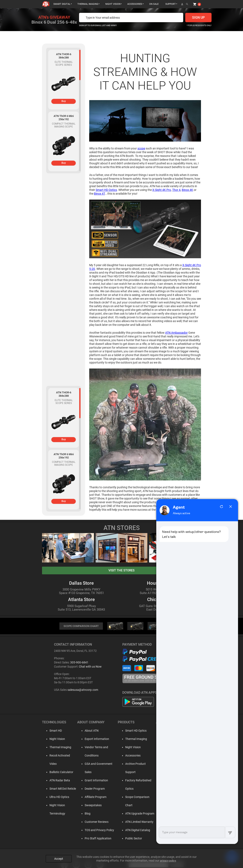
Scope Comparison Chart (138, 789)
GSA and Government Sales (99, 764)
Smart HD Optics (106, 190)
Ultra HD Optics (56, 789)
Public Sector (130, 822)
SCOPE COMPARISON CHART (81, 626)
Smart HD (52, 731)
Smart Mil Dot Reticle (59, 781)
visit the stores (121, 570)
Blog (84, 806)
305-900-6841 (79, 663)
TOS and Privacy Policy (96, 822)
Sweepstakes (89, 797)
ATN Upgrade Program (136, 797)
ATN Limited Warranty (136, 806)
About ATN (88, 731)
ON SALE (154, 4)
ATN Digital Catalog (134, 814)
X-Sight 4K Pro (162, 190)
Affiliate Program (92, 789)
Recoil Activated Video (60, 756)
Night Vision (54, 739)
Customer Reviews (93, 814)
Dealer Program (91, 781)
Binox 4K (187, 190)
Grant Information (93, 772)
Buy (64, 101)
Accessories (129, 756)
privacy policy (168, 858)
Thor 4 (176, 190)
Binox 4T (99, 194)
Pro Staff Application (94, 830)
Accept (59, 856)
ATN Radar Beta (56, 772)
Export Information (93, 739)
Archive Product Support (137, 764)
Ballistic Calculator (58, 764)
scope (141, 148)
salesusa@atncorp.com (83, 690)
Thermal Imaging (57, 748)
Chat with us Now (90, 667)
